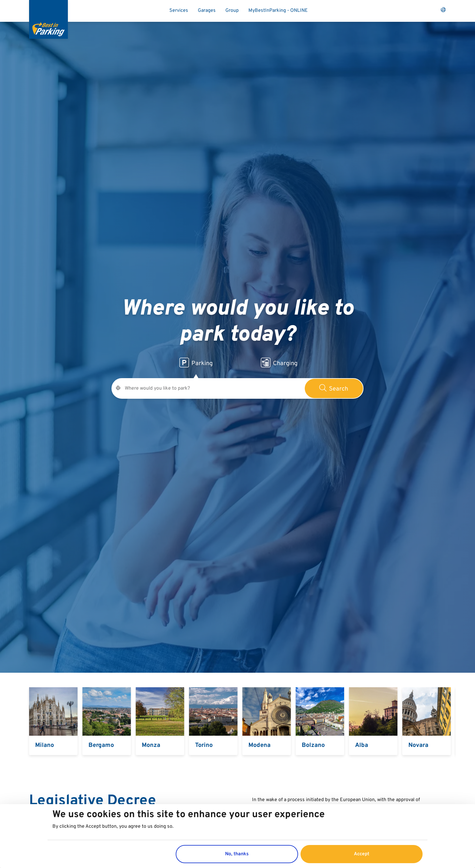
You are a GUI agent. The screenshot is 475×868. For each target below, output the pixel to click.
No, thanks (237, 854)
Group (232, 11)
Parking (196, 363)
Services (179, 11)
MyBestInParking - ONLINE (278, 11)
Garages (207, 11)
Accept (362, 854)
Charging (279, 363)
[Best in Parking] (48, 19)
